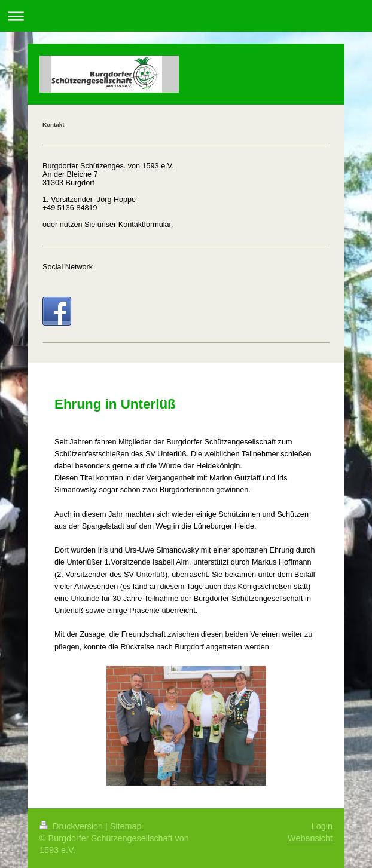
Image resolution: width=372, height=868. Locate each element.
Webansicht (310, 838)
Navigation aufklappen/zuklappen (186, 16)
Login (322, 826)
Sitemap (126, 826)
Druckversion (72, 826)
